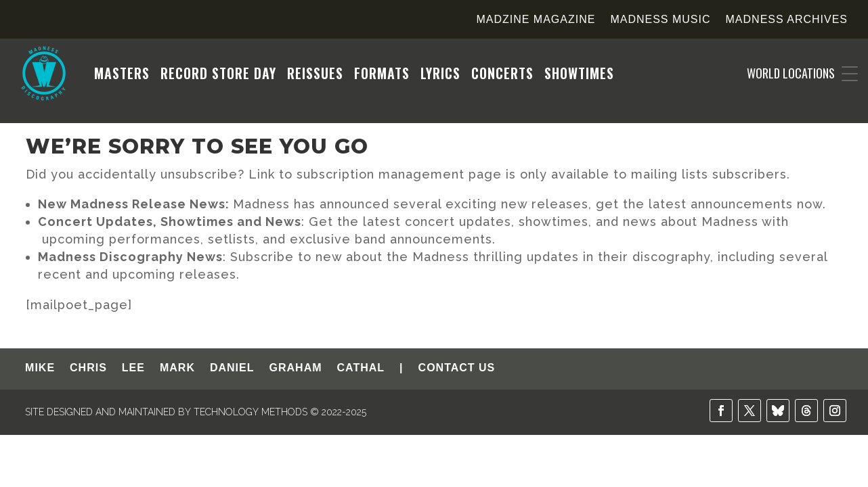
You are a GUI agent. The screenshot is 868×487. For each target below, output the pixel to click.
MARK (177, 368)
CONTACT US (457, 368)
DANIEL (232, 368)
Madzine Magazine (536, 20)
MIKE (40, 368)
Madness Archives (787, 20)
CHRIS (88, 368)
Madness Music (660, 20)
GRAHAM (296, 368)
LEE (133, 368)
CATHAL (361, 368)
